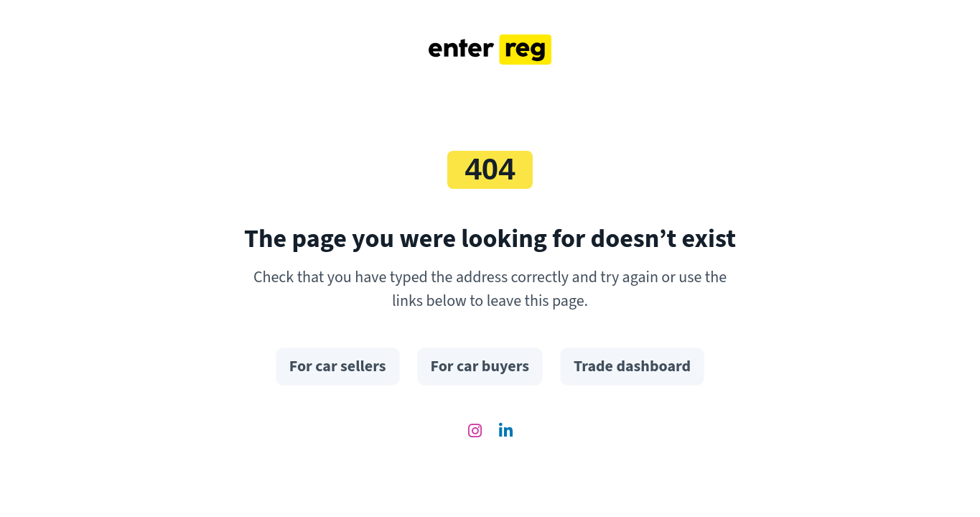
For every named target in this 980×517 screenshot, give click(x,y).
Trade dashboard (632, 366)
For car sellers (338, 366)
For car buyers (480, 366)
